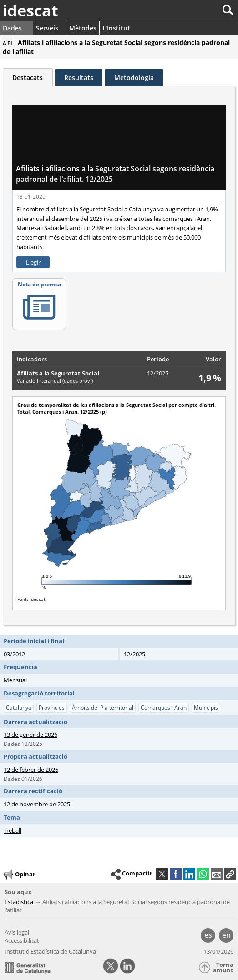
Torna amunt (223, 967)
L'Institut (116, 28)
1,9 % (210, 378)
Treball (13, 830)
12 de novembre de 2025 (37, 804)
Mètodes (83, 28)
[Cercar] (198, 10)
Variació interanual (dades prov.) (55, 381)
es (208, 935)
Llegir (33, 262)
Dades (12, 28)
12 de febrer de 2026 (31, 770)
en (226, 935)
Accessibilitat (22, 940)
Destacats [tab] (28, 77)
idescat (30, 10)
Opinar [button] (19, 875)
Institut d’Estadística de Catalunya (50, 951)
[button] (230, 874)
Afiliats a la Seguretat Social (58, 373)
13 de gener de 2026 (30, 735)
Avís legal (17, 932)
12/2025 (158, 373)
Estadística (19, 902)
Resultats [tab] (79, 77)
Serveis (47, 28)
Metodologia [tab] (134, 77)
